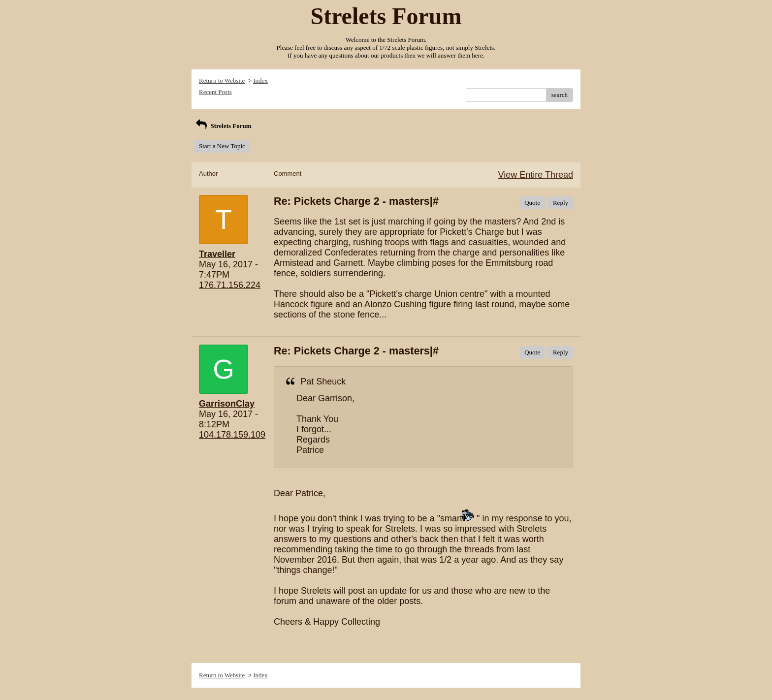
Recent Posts (215, 92)
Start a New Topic (222, 146)
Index (260, 80)
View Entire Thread (536, 175)
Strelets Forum (223, 126)
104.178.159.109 (232, 435)
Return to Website (222, 80)
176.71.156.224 (230, 285)
